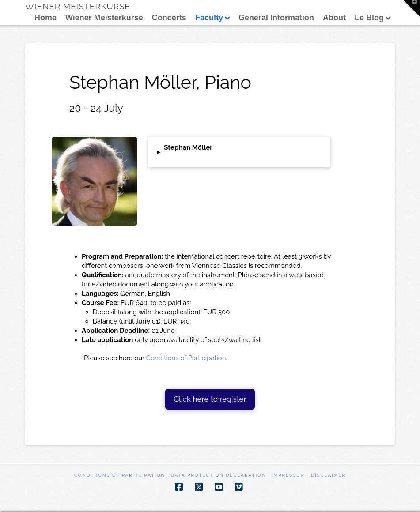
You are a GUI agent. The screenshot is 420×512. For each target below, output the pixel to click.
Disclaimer (328, 475)
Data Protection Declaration (219, 475)
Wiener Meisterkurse (78, 6)
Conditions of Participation (186, 358)
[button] (239, 152)
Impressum (289, 475)
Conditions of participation (120, 475)
